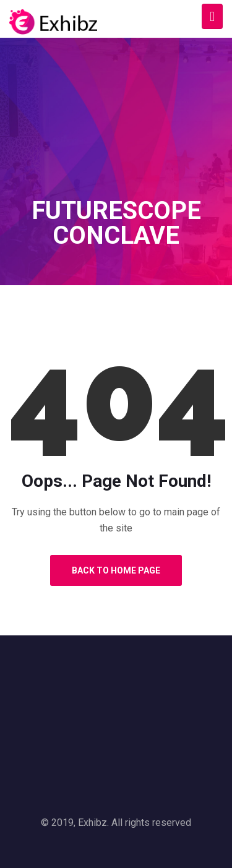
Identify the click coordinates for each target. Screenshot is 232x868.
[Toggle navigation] (212, 16)
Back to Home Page (116, 570)
